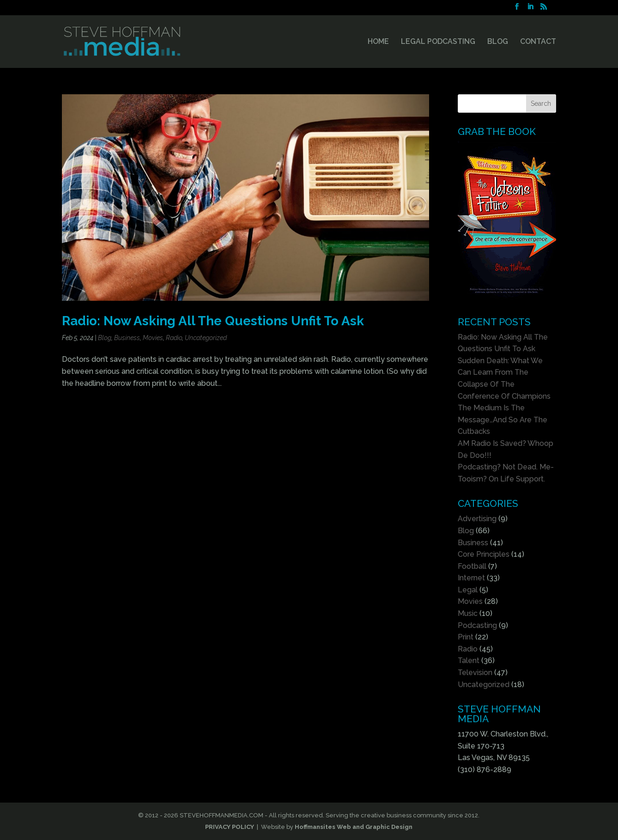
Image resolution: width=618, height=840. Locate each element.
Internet (471, 578)
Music (468, 613)
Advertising (477, 519)
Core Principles (484, 554)
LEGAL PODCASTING (438, 42)
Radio (174, 338)
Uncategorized (206, 338)
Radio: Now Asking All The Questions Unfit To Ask (213, 321)
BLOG (498, 42)
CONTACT (538, 42)
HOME (378, 42)
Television (475, 673)
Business (127, 338)
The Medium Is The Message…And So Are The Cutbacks (503, 420)
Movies (153, 338)
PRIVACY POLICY (230, 827)
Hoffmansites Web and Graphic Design (354, 827)
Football (472, 566)
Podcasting (477, 625)
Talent (469, 660)
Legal (468, 590)
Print (466, 637)
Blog (105, 338)
